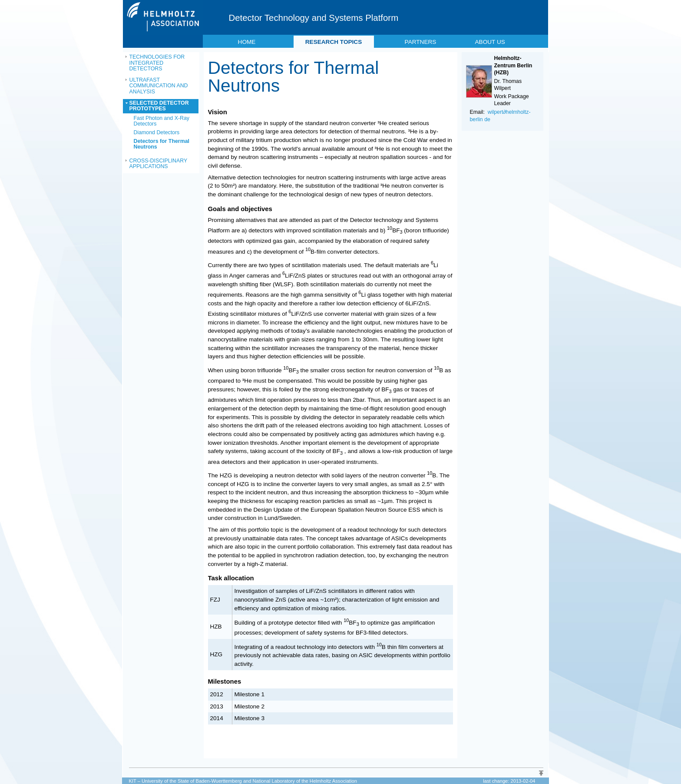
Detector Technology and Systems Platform (314, 18)
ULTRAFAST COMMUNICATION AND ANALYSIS (159, 86)
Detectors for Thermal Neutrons (162, 144)
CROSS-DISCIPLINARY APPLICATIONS (159, 164)
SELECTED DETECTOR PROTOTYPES (159, 106)
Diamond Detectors (157, 132)
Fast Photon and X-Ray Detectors (162, 121)
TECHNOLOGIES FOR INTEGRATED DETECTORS (157, 63)
